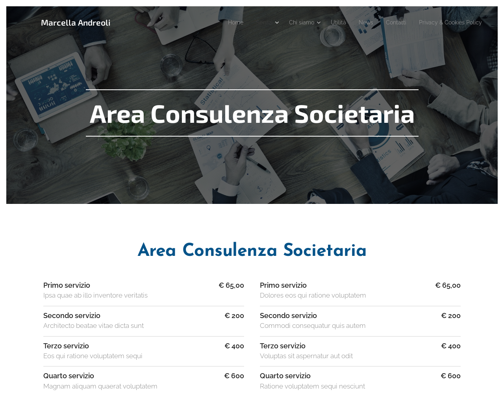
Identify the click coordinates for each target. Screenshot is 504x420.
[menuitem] (218, 22)
